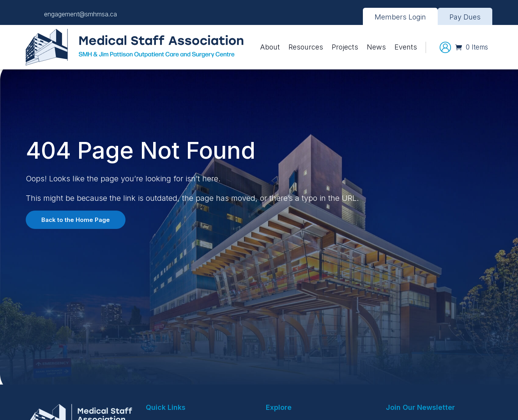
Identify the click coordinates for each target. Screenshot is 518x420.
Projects (345, 47)
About (270, 47)
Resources (306, 47)
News (376, 47)
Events (406, 47)
